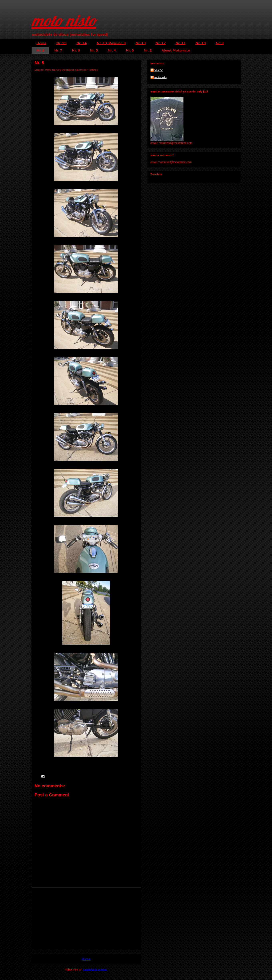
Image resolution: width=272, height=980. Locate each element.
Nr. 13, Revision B (111, 43)
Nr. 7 (58, 50)
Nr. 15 (61, 43)
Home (41, 43)
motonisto (161, 77)
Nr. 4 (112, 50)
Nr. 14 (82, 43)
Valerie (159, 70)
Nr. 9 (220, 43)
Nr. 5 (94, 50)
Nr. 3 (130, 50)
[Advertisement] (86, 919)
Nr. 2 (148, 50)
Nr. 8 (40, 50)
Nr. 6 (76, 50)
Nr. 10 (201, 43)
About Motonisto (176, 50)
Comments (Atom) (95, 969)
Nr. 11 (181, 43)
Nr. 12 (161, 43)
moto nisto (64, 20)
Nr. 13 (141, 43)
